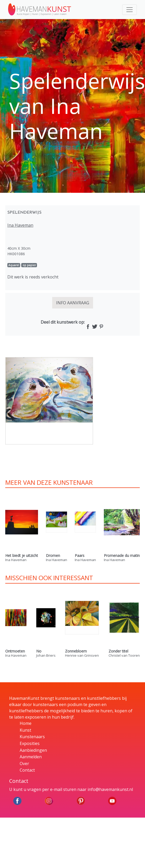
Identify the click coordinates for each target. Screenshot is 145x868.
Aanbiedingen (33, 750)
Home (26, 723)
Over (24, 764)
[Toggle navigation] (130, 10)
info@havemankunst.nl (110, 789)
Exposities (30, 743)
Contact (27, 770)
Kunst (25, 730)
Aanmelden (31, 757)
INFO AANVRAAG (73, 303)
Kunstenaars (32, 737)
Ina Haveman (20, 225)
